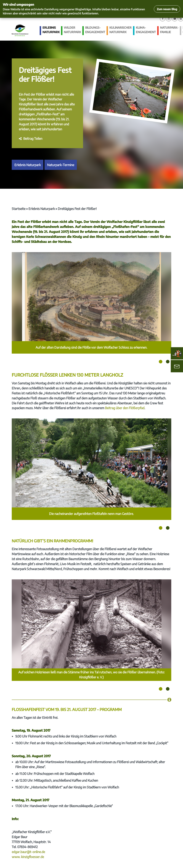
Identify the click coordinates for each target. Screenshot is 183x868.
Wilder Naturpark (72, 30)
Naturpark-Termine (61, 165)
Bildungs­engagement (95, 30)
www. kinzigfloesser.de (28, 857)
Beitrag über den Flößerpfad (125, 408)
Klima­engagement (146, 30)
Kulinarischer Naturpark (120, 30)
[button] (31, 138)
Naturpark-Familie (169, 30)
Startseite (19, 209)
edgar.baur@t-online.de (28, 852)
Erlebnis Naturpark (51, 30)
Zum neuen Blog (167, 9)
